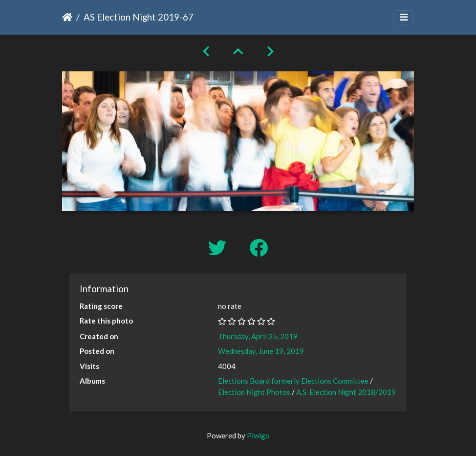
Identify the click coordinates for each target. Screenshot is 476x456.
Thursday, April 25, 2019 (258, 336)
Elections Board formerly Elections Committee (293, 381)
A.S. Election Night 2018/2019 (346, 392)
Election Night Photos (254, 392)
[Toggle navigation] (404, 17)
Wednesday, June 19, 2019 (261, 351)
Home (67, 17)
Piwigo (258, 435)
